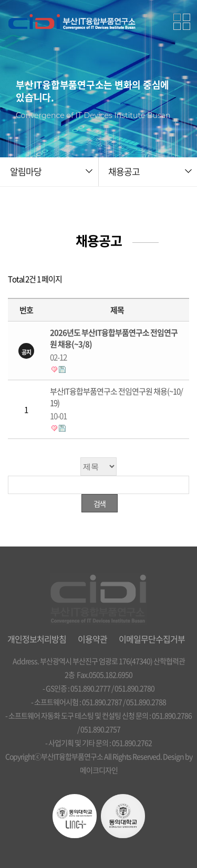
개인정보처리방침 (37, 639)
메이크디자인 (99, 770)
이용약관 (92, 639)
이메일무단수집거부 (152, 639)
